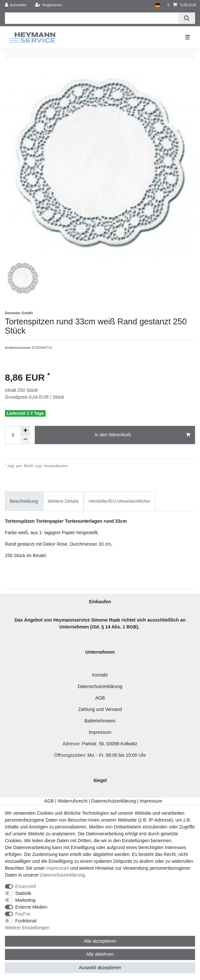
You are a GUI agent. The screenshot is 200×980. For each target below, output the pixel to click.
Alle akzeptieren (100, 941)
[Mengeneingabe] (13, 435)
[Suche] (187, 18)
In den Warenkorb (142, 435)
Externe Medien (31, 907)
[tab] (24, 501)
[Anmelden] (16, 5)
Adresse (71, 744)
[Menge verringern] (25, 440)
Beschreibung (24, 501)
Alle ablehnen (100, 954)
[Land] (158, 5)
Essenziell (26, 886)
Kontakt (100, 675)
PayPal (23, 914)
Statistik (23, 893)
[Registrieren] (48, 5)
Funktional (26, 921)
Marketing (25, 900)
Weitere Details (63, 501)
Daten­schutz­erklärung (62, 875)
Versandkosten (55, 466)
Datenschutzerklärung (100, 686)
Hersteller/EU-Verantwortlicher (119, 501)
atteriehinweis (102, 721)
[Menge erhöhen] (25, 430)
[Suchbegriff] (92, 18)
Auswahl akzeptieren (100, 968)
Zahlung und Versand (100, 709)
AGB (100, 698)
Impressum (100, 732)
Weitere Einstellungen (27, 928)
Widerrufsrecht (73, 801)
